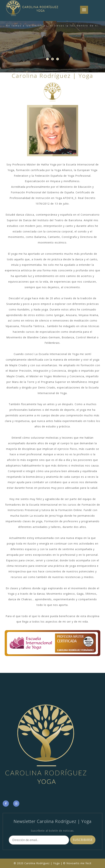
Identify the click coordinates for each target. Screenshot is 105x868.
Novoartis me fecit (79, 863)
